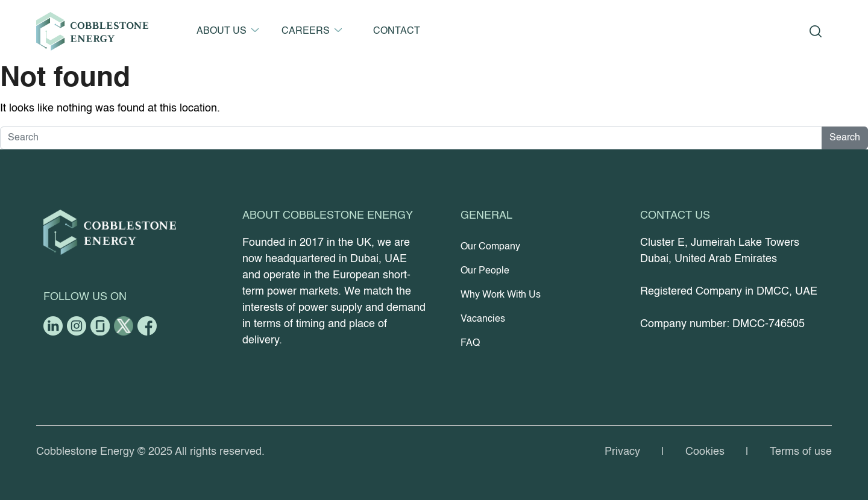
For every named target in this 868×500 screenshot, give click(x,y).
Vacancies (483, 319)
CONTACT (397, 31)
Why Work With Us (501, 295)
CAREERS (306, 31)
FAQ (470, 343)
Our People (485, 271)
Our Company (490, 247)
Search (845, 138)
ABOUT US (222, 31)
